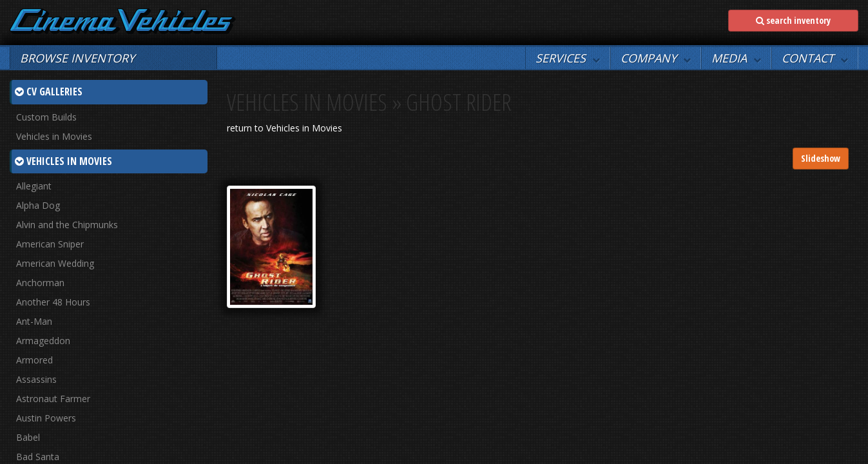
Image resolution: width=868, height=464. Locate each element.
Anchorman (40, 283)
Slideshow (821, 158)
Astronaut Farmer (53, 399)
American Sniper (50, 244)
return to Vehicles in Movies (285, 128)
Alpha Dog (38, 205)
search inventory (793, 20)
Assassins (36, 379)
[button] (568, 58)
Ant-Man (34, 321)
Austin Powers (46, 418)
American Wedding (55, 263)
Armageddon (43, 341)
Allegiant (34, 186)
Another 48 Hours (53, 302)
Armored (34, 360)
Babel (28, 437)
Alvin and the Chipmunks (67, 225)
